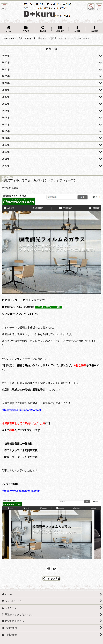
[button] (4, 7)
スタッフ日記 (52, 579)
